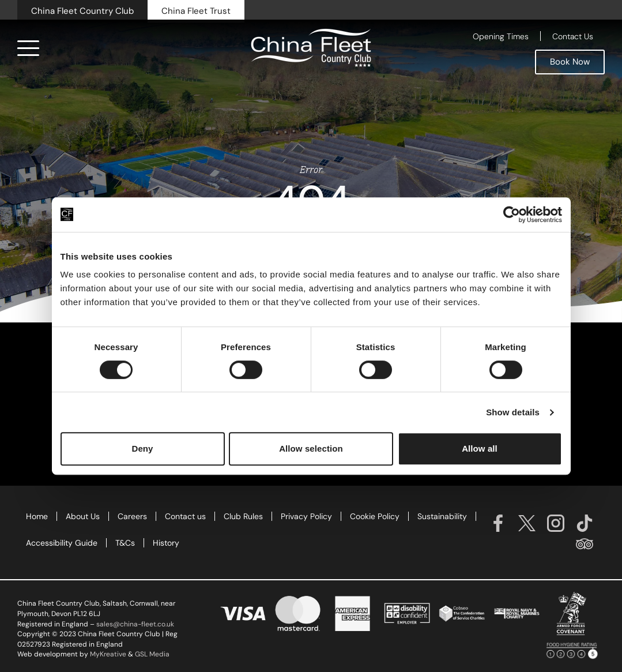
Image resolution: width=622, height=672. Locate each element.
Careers (132, 516)
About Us (83, 516)
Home (37, 516)
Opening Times (501, 36)
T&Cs (125, 543)
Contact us (185, 516)
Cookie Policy (375, 516)
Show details (513, 412)
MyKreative (108, 654)
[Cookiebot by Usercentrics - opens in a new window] (512, 215)
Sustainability (442, 516)
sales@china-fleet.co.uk (135, 624)
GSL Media (152, 654)
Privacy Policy (306, 516)
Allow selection (311, 448)
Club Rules (243, 516)
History (166, 543)
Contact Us (573, 36)
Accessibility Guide (62, 543)
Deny (142, 448)
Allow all (480, 448)
